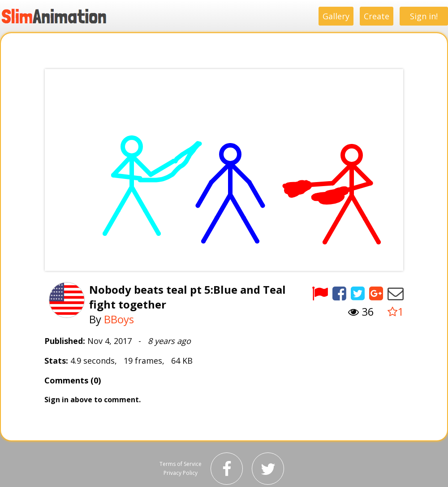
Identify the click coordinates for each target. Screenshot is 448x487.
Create (377, 16)
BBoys (119, 319)
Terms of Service (181, 464)
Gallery (336, 16)
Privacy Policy (181, 473)
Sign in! (424, 16)
